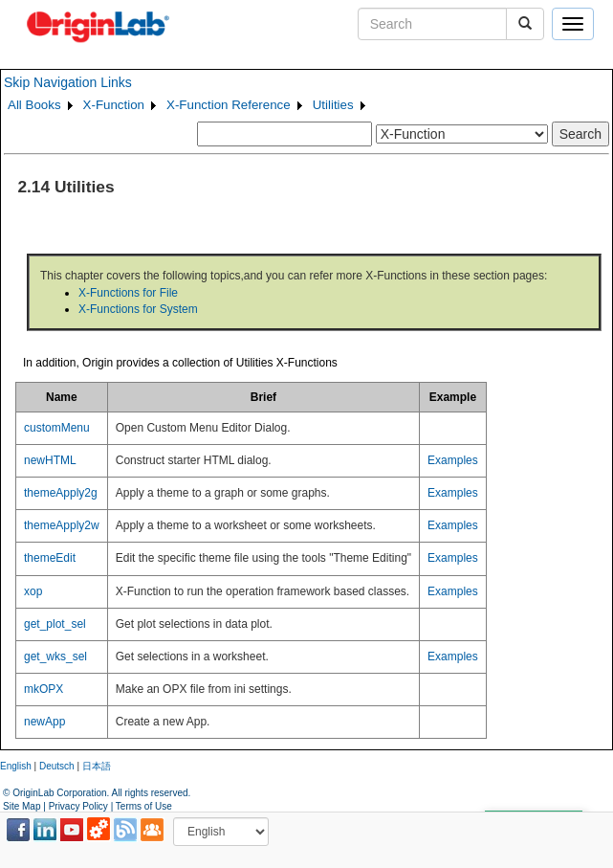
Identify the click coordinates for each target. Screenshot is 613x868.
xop (33, 591)
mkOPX (44, 689)
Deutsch (57, 766)
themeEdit (50, 558)
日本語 (97, 766)
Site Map (22, 806)
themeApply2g (61, 493)
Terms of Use (144, 806)
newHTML (50, 460)
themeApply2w (62, 525)
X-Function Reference (229, 105)
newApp (44, 722)
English (16, 766)
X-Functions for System (138, 309)
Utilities (333, 105)
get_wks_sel (55, 657)
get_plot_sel (55, 624)
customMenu (57, 428)
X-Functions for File (128, 293)
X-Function (114, 105)
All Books (34, 105)
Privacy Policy (78, 806)
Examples (453, 460)
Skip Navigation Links (68, 82)
